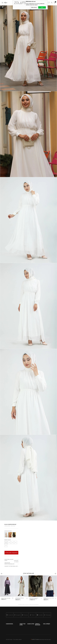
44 (16, 542)
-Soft (33, 639)
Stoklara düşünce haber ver (11, 553)
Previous (2, 574)
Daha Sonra (34, 7)
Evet (42, 7)
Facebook (10, 615)
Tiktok (32, 615)
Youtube (40, 615)
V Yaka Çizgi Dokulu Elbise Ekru (20, 598)
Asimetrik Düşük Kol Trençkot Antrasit (34, 598)
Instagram (17, 615)
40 (9, 542)
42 (12, 542)
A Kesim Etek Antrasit (6, 598)
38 (6, 542)
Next (55, 574)
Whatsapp (47, 615)
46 (6, 545)
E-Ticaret (36, 639)
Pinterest (25, 615)
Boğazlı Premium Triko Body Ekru (49, 598)
